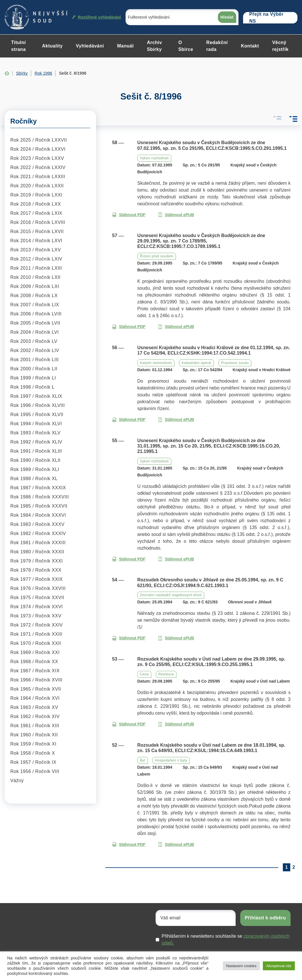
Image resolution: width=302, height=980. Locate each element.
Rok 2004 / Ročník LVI (34, 332)
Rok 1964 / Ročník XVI (35, 698)
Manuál (125, 46)
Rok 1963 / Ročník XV (34, 707)
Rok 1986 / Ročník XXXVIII (40, 497)
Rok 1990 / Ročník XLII (35, 460)
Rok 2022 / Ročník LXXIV (38, 167)
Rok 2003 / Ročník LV (34, 341)
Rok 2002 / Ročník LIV (35, 350)
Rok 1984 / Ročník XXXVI (38, 515)
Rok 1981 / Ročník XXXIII (38, 543)
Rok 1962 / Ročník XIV (35, 716)
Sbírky (22, 73)
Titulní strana (18, 46)
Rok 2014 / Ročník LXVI (36, 241)
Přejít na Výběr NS (267, 18)
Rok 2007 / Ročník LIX (35, 305)
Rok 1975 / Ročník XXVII (37, 598)
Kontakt (250, 46)
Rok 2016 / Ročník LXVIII (38, 222)
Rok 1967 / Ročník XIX (35, 671)
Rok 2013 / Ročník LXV (36, 250)
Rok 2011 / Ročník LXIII (36, 268)
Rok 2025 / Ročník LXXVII (39, 140)
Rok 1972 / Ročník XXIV (37, 625)
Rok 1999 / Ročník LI (33, 378)
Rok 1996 (43, 73)
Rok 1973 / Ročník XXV (36, 616)
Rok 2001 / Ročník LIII (34, 360)
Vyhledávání (90, 46)
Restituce (166, 674)
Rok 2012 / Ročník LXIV (36, 259)
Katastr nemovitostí (156, 363)
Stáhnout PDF (129, 215)
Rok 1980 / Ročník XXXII (37, 552)
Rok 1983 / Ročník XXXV (37, 524)
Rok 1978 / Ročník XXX (36, 570)
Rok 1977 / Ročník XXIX (37, 579)
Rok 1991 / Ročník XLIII (36, 451)
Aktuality (52, 46)
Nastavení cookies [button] (241, 966)
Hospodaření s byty (171, 760)
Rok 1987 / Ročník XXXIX (38, 488)
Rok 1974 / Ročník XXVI (37, 607)
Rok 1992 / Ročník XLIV (36, 442)
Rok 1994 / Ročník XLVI (36, 424)
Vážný (17, 781)
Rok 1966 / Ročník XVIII (36, 680)
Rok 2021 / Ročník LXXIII (38, 177)
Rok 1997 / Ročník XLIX (36, 396)
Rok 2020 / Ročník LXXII (37, 186)
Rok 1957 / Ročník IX (33, 762)
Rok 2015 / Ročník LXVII (37, 231)
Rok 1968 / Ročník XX (34, 662)
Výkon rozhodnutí (154, 158)
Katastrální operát (196, 363)
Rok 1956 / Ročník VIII (35, 771)
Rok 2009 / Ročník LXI (35, 286)
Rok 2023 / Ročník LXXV (37, 158)
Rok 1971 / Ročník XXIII (36, 634)
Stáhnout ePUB (176, 215)
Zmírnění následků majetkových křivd (171, 595)
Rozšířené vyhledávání (97, 17)
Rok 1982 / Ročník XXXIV (38, 533)
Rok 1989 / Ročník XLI (35, 469)
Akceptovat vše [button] (279, 966)
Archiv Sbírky (155, 46)
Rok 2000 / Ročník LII (34, 369)
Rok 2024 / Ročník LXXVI (38, 149)
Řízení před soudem (157, 256)
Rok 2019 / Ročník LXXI (36, 195)
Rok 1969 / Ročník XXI (35, 652)
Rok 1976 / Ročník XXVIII (38, 588)
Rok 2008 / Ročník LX (34, 296)
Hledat (227, 17)
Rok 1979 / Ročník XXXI (37, 561)
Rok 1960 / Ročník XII (34, 735)
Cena (144, 674)
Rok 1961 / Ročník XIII (35, 726)
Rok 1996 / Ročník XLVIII (37, 405)
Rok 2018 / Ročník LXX (36, 204)
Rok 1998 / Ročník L (32, 387)
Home (7, 73)
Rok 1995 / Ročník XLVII (37, 415)
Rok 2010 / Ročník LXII (35, 277)
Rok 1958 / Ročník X (33, 753)
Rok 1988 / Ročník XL (34, 479)
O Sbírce (186, 46)
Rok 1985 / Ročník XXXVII (39, 506)
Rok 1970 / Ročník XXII (36, 643)
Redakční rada (217, 46)
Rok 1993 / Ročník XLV (35, 433)
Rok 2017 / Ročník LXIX (36, 213)
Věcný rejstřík (280, 46)
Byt (143, 760)
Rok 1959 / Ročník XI (33, 744)
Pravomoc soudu (235, 363)
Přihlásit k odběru (265, 918)
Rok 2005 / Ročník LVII (35, 323)
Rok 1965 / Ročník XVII (36, 689)
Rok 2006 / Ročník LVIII (36, 314)
